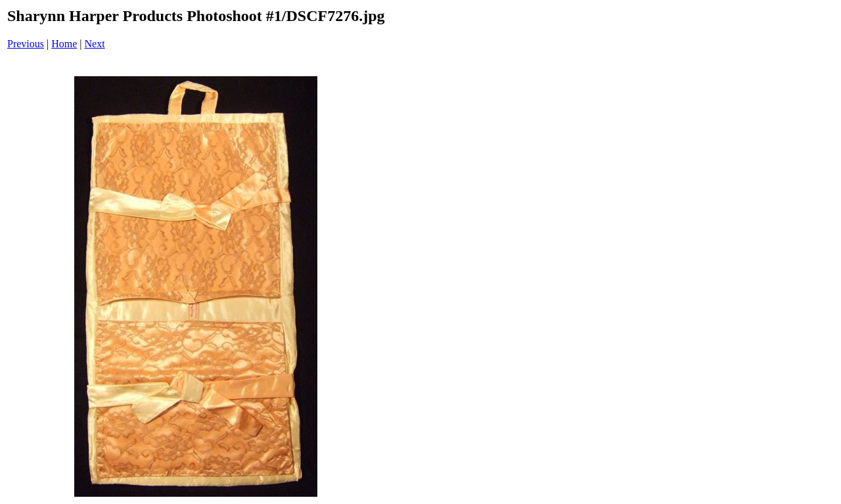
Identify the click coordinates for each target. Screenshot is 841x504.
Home (64, 44)
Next (95, 44)
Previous (26, 44)
